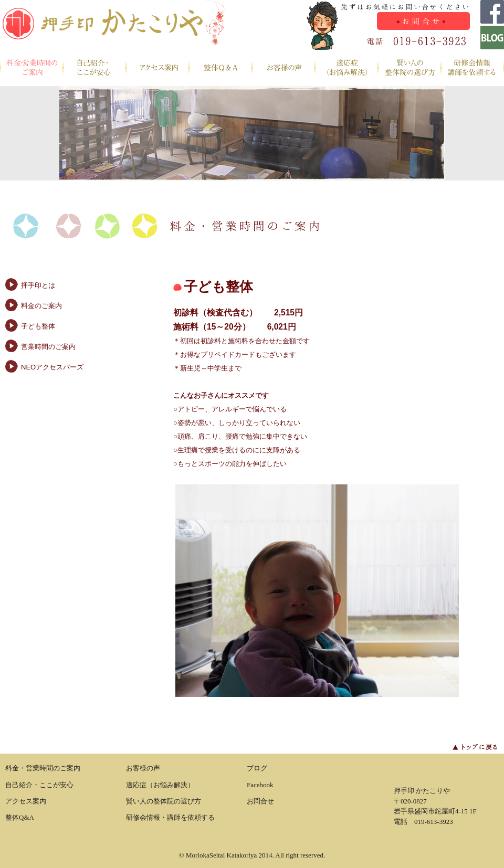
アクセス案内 (157, 68)
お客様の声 (283, 68)
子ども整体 (38, 326)
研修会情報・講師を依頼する (472, 68)
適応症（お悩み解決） (346, 68)
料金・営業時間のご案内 (31, 68)
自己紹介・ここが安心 (94, 68)
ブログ (257, 768)
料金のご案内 (41, 306)
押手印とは (38, 285)
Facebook (260, 785)
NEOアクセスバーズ (52, 367)
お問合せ (260, 801)
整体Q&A (220, 68)
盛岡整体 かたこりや (113, 25)
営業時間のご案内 (48, 347)
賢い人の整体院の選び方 (409, 68)
